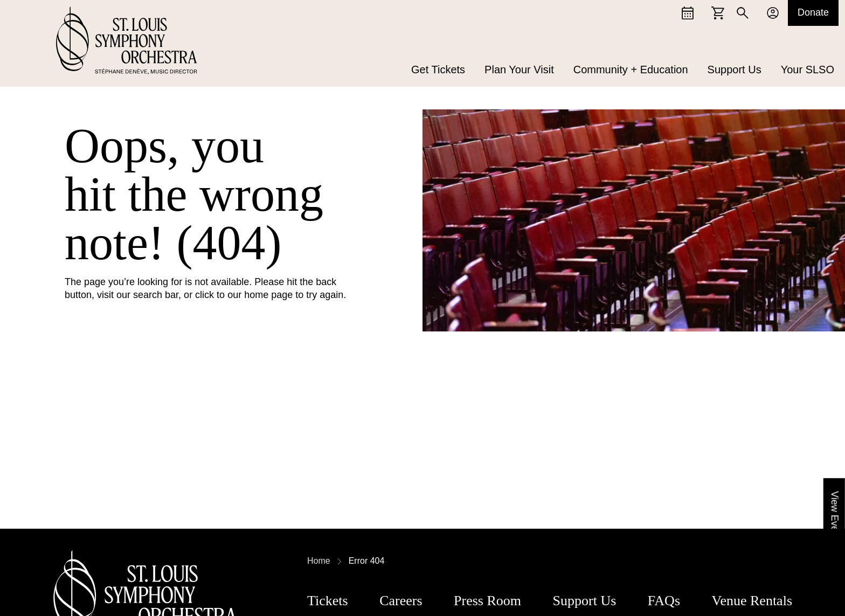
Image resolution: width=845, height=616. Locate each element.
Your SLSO (808, 70)
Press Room (487, 601)
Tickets (328, 601)
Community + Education (631, 70)
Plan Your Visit (519, 70)
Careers (401, 601)
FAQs (664, 601)
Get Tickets (438, 70)
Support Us (735, 70)
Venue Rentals (752, 601)
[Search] (743, 13)
